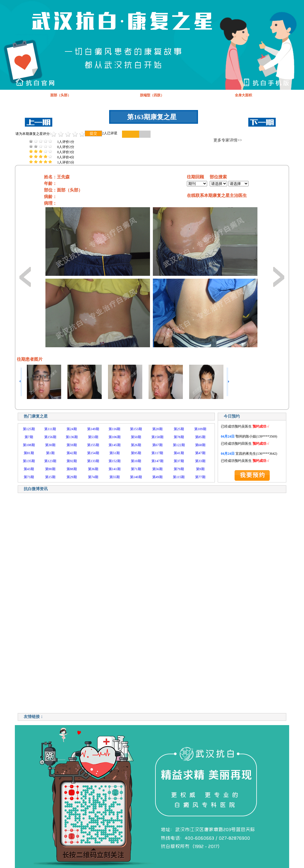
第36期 (93, 469)
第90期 (50, 469)
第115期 (179, 477)
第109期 (200, 429)
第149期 (93, 429)
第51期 (115, 453)
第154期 (93, 453)
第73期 (29, 477)
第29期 (72, 477)
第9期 (200, 469)
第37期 (179, 461)
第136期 (72, 437)
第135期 (29, 461)
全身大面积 (243, 95)
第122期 (179, 445)
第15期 (50, 477)
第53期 (93, 437)
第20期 (157, 429)
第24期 (72, 429)
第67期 (157, 445)
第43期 (29, 469)
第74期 (93, 477)
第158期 (157, 437)
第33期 (200, 461)
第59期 (72, 445)
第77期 (200, 477)
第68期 (200, 445)
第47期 (200, 453)
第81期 (29, 453)
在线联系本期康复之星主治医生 (217, 195)
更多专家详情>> (228, 140)
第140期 (136, 477)
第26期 (136, 445)
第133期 (93, 461)
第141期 (115, 469)
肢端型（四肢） (152, 95)
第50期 (136, 437)
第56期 (157, 469)
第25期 (179, 429)
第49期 (157, 477)
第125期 (29, 429)
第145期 (115, 445)
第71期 (136, 469)
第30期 (50, 445)
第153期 (136, 429)
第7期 (29, 437)
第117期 (157, 453)
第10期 (136, 461)
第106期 (115, 437)
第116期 (115, 429)
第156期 (50, 437)
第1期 (50, 453)
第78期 (179, 437)
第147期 (157, 461)
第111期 (50, 429)
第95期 (136, 453)
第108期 (29, 445)
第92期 (72, 461)
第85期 (200, 437)
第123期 (50, 461)
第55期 (115, 477)
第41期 (179, 453)
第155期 (93, 445)
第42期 (72, 453)
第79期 (179, 469)
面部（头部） (61, 95)
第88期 (72, 469)
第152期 (115, 461)
